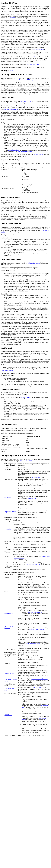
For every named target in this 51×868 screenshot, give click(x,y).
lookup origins (36, 478)
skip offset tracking (26, 101)
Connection (8, 529)
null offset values (39, 155)
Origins (11, 71)
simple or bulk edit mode (33, 565)
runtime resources (19, 558)
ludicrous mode (32, 498)
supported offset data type (11, 109)
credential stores (46, 557)
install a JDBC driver (33, 65)
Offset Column (9, 614)
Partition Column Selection (25, 152)
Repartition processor (7, 370)
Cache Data (8, 497)
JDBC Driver (8, 715)
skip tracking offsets (39, 49)
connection (12, 18)
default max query (37, 688)
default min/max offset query (40, 679)
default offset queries (34, 263)
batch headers (35, 57)
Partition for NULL (10, 674)
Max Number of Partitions (9, 628)
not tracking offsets (13, 150)
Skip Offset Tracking (10, 512)
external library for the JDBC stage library (26, 80)
